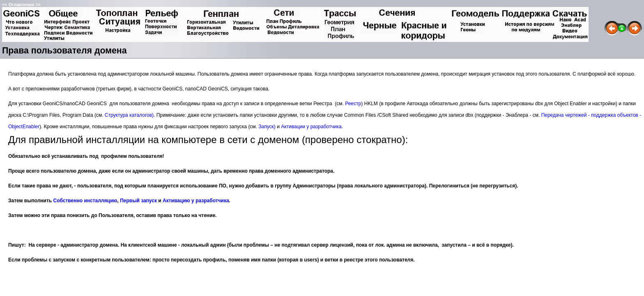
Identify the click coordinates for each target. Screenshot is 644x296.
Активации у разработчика (311, 127)
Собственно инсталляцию (85, 201)
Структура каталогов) (129, 115)
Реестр (353, 104)
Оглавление (21, 5)
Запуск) (267, 127)
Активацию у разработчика (196, 201)
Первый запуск (138, 201)
